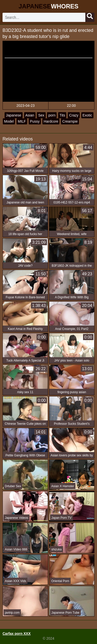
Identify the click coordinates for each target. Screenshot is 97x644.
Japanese (14, 115)
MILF (22, 121)
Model (9, 121)
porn (52, 115)
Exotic (87, 115)
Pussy (35, 121)
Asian (30, 115)
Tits (62, 115)
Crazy (74, 115)
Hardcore (51, 121)
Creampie (70, 121)
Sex (41, 115)
